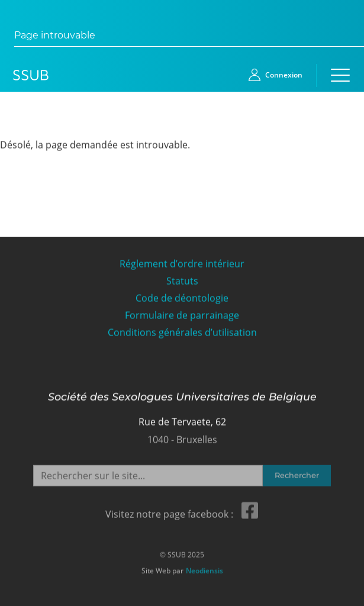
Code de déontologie (182, 298)
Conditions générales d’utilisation (182, 332)
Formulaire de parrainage (182, 315)
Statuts (182, 281)
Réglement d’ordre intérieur (182, 264)
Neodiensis (204, 569)
